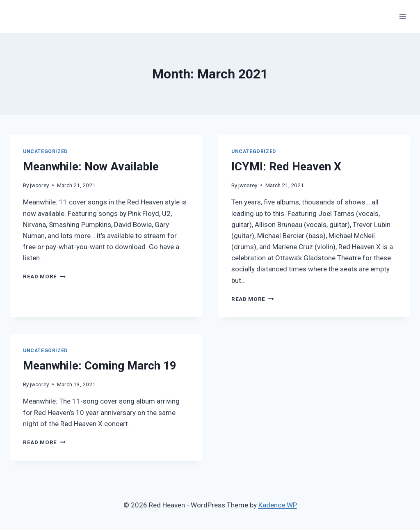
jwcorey (39, 185)
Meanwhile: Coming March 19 (100, 366)
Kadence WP (278, 505)
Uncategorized (45, 151)
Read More (44, 276)
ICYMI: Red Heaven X (286, 166)
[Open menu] (403, 16)
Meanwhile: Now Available (91, 166)
